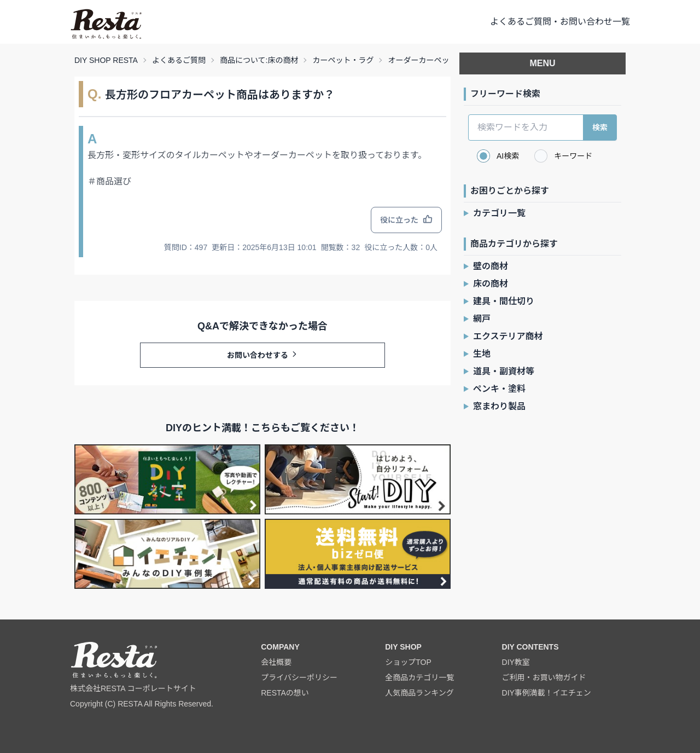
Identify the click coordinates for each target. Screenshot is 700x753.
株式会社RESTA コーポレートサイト (133, 688)
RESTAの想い (285, 693)
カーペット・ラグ (343, 60)
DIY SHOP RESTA (106, 60)
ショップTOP (408, 662)
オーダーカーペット (422, 60)
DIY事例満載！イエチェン (547, 693)
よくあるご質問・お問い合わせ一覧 (560, 22)
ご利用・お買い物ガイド (544, 677)
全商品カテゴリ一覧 (419, 677)
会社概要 (276, 662)
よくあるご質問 (179, 60)
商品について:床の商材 (259, 60)
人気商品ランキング (419, 693)
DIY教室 (516, 662)
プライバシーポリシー (299, 677)
